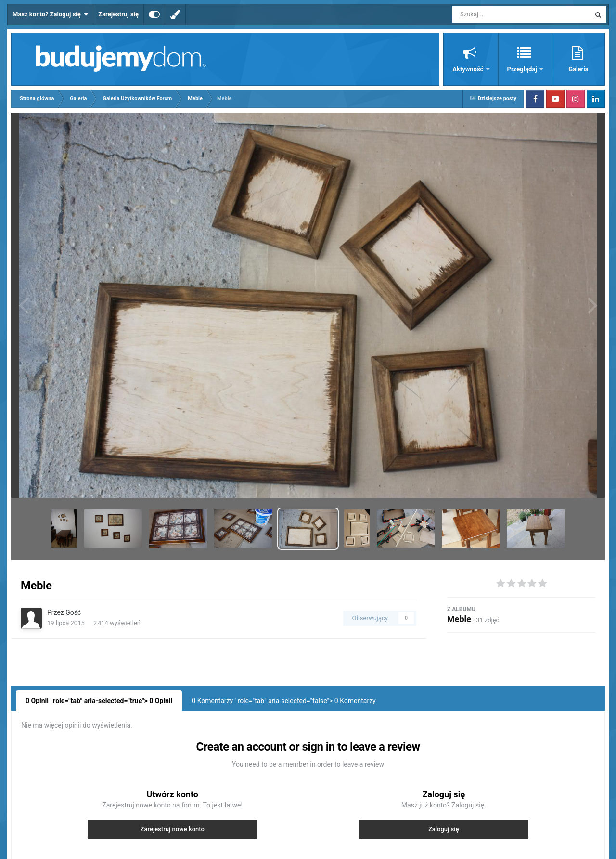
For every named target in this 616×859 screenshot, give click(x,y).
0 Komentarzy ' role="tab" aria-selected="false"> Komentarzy (283, 701)
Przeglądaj (523, 69)
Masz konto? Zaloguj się (50, 14)
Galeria (578, 69)
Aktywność (468, 69)
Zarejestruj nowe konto (173, 829)
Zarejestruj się (118, 14)
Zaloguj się (444, 829)
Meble (459, 619)
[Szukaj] (500, 14)
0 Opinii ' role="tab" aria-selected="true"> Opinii (99, 701)
